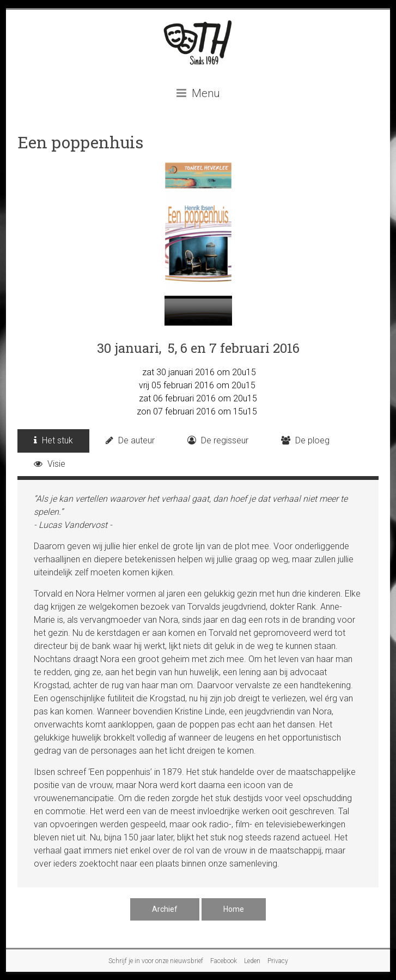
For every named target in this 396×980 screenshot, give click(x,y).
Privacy (278, 961)
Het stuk (53, 440)
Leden (252, 961)
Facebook (224, 961)
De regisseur (218, 440)
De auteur (130, 440)
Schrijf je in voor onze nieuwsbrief (156, 961)
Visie (50, 464)
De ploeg (305, 440)
